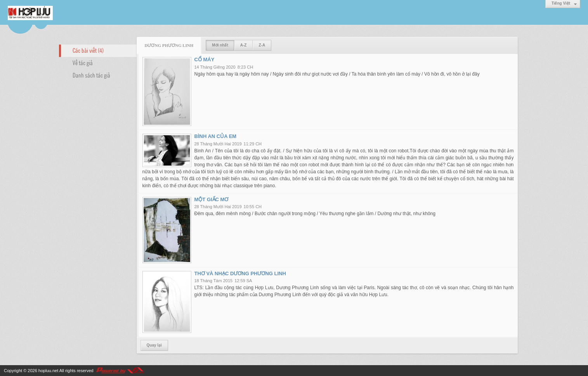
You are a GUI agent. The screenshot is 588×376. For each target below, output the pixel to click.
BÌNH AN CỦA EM (216, 136)
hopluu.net (48, 371)
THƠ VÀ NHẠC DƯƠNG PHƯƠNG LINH (240, 273)
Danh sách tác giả (91, 75)
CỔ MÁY (205, 60)
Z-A (262, 45)
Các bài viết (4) (88, 50)
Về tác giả (83, 62)
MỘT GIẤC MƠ (212, 199)
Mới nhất (220, 45)
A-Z (244, 45)
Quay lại (154, 345)
